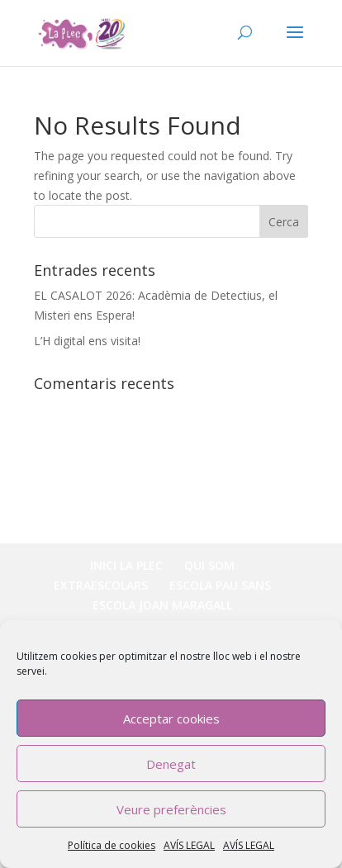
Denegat (171, 764)
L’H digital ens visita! (87, 341)
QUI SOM (209, 565)
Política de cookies (112, 845)
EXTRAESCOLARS (101, 585)
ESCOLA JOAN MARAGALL (162, 605)
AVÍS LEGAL (189, 845)
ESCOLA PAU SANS (220, 585)
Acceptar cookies (171, 719)
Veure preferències (171, 809)
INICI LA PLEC (126, 565)
